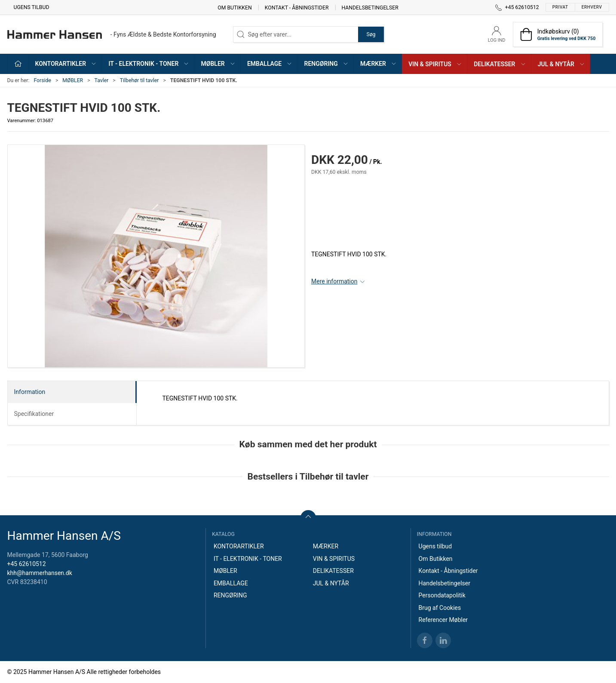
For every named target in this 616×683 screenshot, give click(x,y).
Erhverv (592, 7)
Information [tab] (30, 392)
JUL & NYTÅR (331, 583)
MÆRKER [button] (378, 64)
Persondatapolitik (442, 595)
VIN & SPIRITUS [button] (435, 64)
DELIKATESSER (333, 571)
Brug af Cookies (440, 608)
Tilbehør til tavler (139, 80)
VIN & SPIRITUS (334, 559)
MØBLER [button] (218, 64)
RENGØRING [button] (326, 64)
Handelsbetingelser (370, 7)
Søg (371, 34)
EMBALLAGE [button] (270, 64)
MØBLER (73, 80)
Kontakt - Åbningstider (297, 7)
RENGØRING (230, 595)
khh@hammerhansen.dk (40, 573)
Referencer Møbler (443, 620)
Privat (560, 7)
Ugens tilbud (32, 7)
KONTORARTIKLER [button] (66, 64)
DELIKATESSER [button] (500, 64)
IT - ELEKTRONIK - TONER (248, 559)
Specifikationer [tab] (34, 414)
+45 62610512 (27, 564)
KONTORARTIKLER (239, 546)
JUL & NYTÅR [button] (561, 64)
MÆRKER (326, 546)
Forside (42, 80)
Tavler (102, 80)
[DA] (112, 34)
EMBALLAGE (231, 583)
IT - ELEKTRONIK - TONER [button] (149, 64)
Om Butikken (234, 7)
